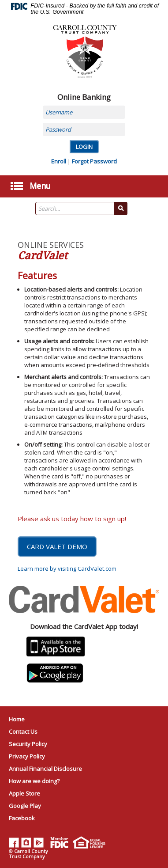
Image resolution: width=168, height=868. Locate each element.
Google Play (25, 806)
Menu (40, 185)
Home (17, 719)
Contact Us (23, 732)
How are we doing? (34, 781)
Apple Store (24, 793)
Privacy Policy (27, 756)
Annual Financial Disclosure (45, 769)
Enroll (59, 161)
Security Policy (28, 744)
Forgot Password (94, 161)
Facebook (22, 818)
